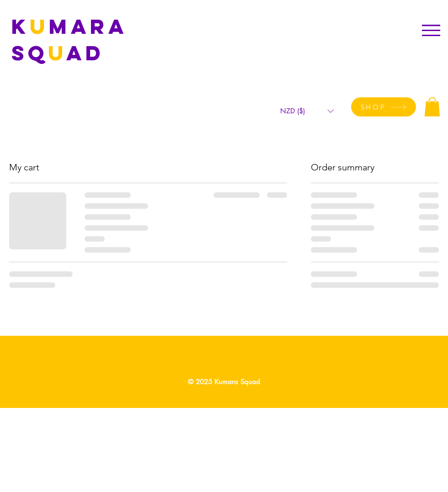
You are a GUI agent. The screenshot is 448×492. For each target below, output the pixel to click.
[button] (431, 30)
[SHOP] (384, 107)
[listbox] (307, 111)
